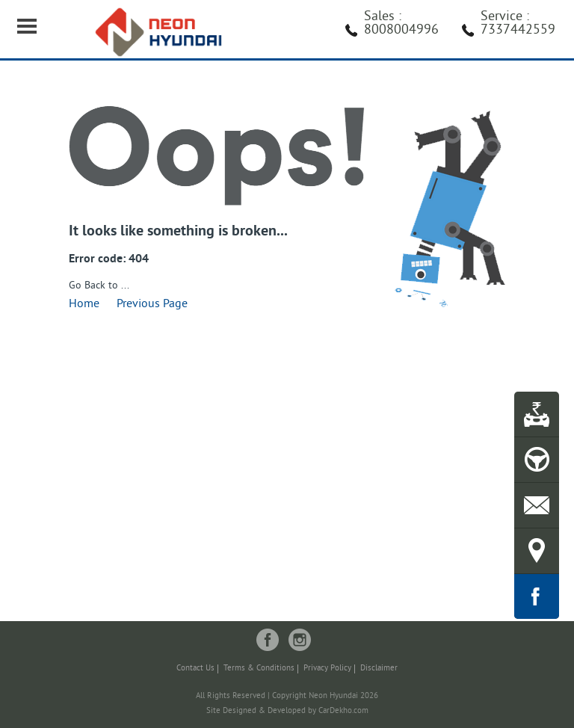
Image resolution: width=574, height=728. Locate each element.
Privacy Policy (327, 668)
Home (84, 304)
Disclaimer (379, 668)
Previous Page (152, 304)
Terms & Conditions (259, 668)
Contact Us (195, 668)
